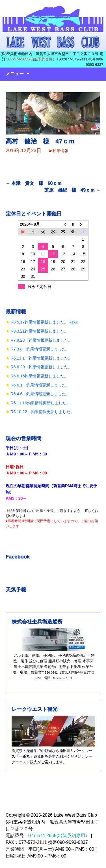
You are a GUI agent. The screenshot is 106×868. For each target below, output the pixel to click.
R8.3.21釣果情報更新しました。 (39, 331)
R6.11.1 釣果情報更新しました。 (41, 358)
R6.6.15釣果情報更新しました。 (39, 376)
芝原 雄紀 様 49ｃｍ (72, 190)
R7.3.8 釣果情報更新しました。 (40, 349)
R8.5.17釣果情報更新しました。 (39, 322)
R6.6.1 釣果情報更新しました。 (40, 385)
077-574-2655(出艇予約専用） (32, 59)
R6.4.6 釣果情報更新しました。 (40, 394)
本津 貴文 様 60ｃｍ (34, 183)
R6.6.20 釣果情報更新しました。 (41, 367)
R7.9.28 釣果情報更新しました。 (41, 340)
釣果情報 (60, 151)
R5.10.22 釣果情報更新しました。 (42, 412)
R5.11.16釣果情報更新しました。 (40, 403)
